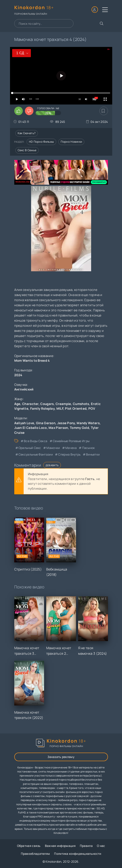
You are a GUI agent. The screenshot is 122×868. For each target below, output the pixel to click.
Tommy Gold (79, 428)
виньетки (93, 454)
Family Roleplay (42, 409)
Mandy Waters (88, 423)
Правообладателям (35, 854)
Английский (24, 389)
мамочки (53, 448)
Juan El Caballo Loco (31, 428)
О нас (101, 846)
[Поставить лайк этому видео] (19, 111)
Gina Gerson (46, 423)
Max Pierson (58, 428)
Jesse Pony (66, 423)
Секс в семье (27, 150)
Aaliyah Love (24, 423)
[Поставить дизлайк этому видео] (29, 111)
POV (92, 409)
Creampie (63, 404)
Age (17, 404)
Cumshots (81, 404)
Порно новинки (71, 142)
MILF (60, 409)
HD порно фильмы (42, 142)
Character (30, 404)
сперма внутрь (69, 454)
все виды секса (36, 441)
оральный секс (30, 448)
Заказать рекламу (61, 757)
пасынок (89, 448)
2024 (18, 375)
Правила (86, 846)
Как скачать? (27, 133)
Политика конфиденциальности (78, 854)
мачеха (71, 448)
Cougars (47, 404)
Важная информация (60, 846)
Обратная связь (29, 846)
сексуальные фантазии (36, 454)
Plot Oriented (76, 409)
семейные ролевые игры (71, 441)
